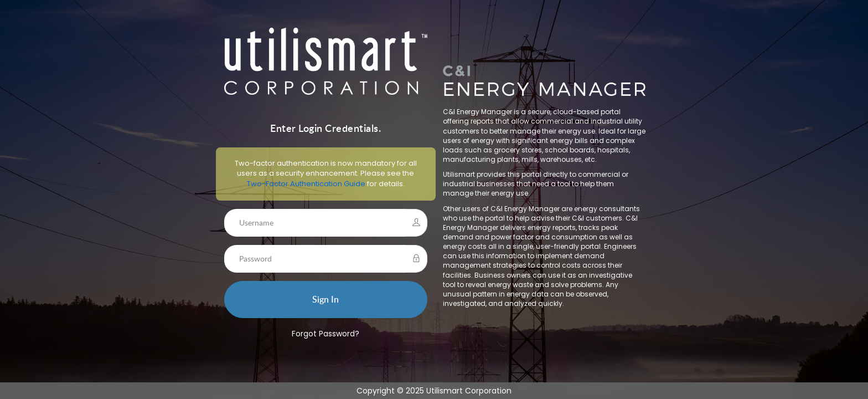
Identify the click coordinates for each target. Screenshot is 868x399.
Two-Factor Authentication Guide (301, 184)
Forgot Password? (321, 334)
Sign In (321, 300)
